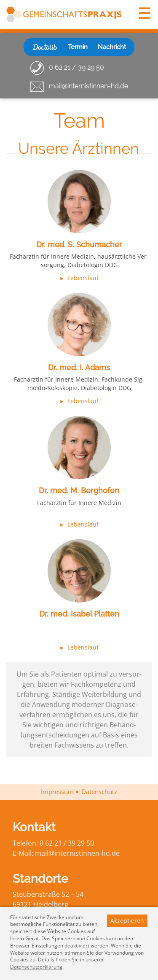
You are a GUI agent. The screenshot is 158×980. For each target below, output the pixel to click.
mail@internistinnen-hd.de (88, 86)
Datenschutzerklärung (36, 967)
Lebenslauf (83, 278)
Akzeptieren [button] (127, 921)
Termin (78, 47)
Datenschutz (99, 792)
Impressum (57, 792)
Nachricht (112, 47)
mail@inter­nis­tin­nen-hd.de (77, 853)
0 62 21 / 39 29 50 (76, 67)
